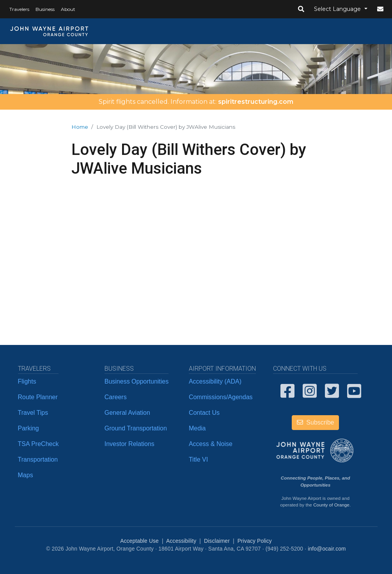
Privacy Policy (255, 541)
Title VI (198, 459)
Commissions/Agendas (221, 397)
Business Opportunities (137, 381)
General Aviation (127, 413)
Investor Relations (129, 444)
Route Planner (38, 397)
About (68, 9)
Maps (26, 475)
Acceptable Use (139, 541)
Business (45, 9)
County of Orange (331, 505)
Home (80, 127)
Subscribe (316, 422)
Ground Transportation (136, 428)
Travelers (19, 9)
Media (197, 428)
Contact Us (204, 413)
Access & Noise (211, 444)
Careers (116, 397)
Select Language (338, 9)
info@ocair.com (327, 549)
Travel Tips (33, 413)
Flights (27, 381)
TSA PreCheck (38, 444)
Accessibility (181, 541)
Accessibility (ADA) (215, 381)
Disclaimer (217, 541)
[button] (301, 9)
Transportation (38, 459)
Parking (28, 428)
